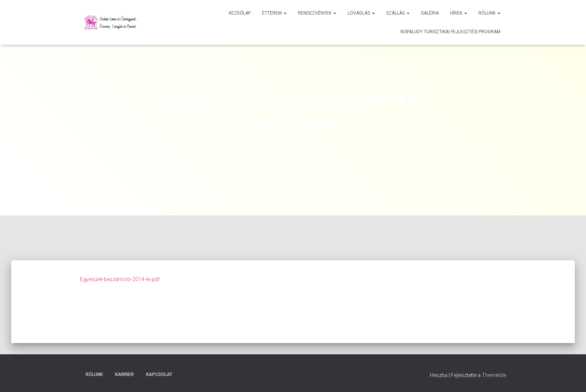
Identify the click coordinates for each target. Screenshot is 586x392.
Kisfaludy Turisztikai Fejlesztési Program (451, 32)
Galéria (430, 13)
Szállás (398, 13)
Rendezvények (317, 13)
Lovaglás (361, 13)
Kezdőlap (240, 13)
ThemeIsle (494, 375)
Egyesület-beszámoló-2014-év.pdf (120, 279)
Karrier (124, 374)
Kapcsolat (159, 374)
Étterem (274, 13)
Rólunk (489, 13)
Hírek (459, 13)
